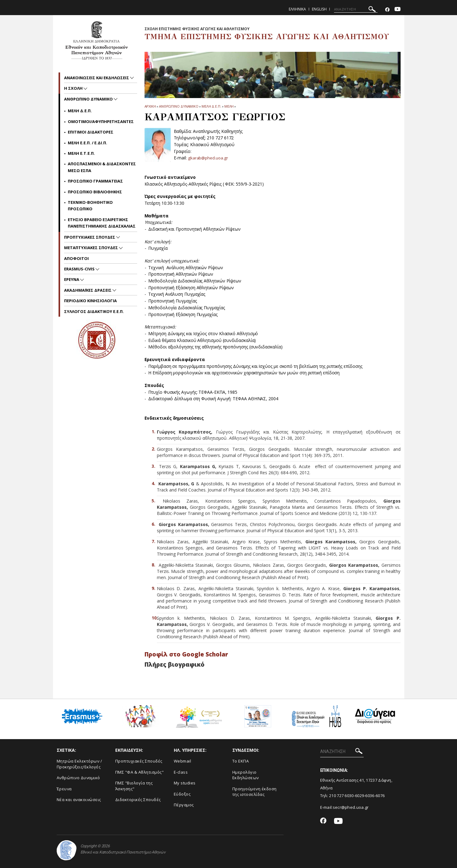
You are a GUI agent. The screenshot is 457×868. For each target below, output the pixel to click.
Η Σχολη (74, 88)
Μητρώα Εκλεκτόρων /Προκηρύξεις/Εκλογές (80, 764)
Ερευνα (72, 279)
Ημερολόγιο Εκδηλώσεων (246, 775)
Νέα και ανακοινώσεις (79, 800)
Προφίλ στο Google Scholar (186, 654)
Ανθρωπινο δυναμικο (179, 106)
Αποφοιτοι (76, 258)
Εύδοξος (182, 794)
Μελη (229, 106)
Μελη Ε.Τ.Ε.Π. (81, 153)
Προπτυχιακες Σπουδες (90, 237)
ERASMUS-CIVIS (80, 269)
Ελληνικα (297, 9)
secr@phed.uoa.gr (351, 807)
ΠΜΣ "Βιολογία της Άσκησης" (134, 786)
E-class (181, 772)
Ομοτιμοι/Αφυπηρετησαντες (101, 121)
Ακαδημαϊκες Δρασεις (88, 290)
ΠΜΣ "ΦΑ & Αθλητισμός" (140, 772)
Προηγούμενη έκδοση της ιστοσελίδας (255, 792)
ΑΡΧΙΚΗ (150, 106)
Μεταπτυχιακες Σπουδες (92, 248)
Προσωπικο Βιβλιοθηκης (95, 192)
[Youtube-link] (398, 10)
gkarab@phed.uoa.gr (208, 158)
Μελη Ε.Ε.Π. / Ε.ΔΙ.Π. (88, 143)
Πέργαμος (184, 805)
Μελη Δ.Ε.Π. (211, 106)
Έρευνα (64, 789)
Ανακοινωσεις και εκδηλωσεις (97, 78)
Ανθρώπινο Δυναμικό (78, 778)
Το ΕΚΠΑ (241, 761)
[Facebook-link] (387, 10)
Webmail (183, 761)
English (319, 9)
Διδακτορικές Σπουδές (138, 800)
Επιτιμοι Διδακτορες (91, 132)
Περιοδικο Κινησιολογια (90, 301)
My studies (185, 783)
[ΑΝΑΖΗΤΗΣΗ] (356, 9)
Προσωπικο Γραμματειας (95, 181)
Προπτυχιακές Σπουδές (139, 761)
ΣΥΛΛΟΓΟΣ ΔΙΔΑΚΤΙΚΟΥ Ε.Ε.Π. (94, 311)
